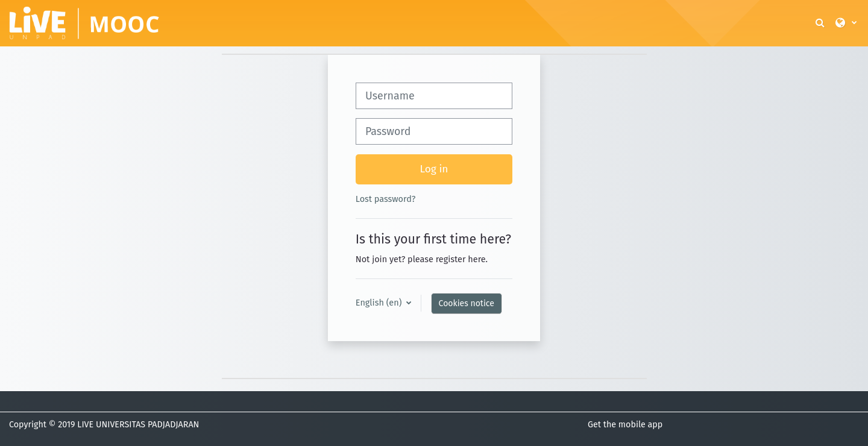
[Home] (84, 22)
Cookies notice (467, 303)
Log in (434, 169)
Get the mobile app (625, 425)
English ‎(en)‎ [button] (380, 303)
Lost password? (386, 199)
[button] (821, 23)
